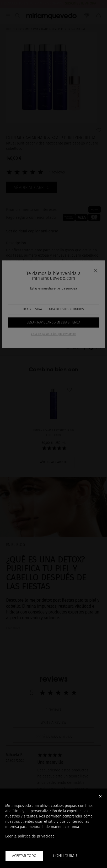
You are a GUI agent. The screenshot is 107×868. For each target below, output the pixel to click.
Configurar (65, 856)
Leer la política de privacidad (30, 836)
